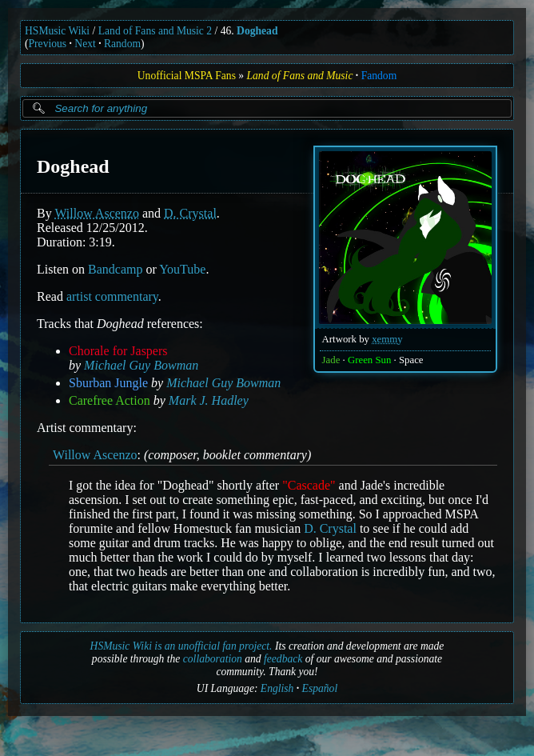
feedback (283, 659)
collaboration (213, 659)
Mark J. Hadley (209, 400)
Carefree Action (110, 400)
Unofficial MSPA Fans (187, 76)
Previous (48, 44)
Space (411, 360)
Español (320, 688)
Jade (331, 360)
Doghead (257, 31)
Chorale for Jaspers (118, 351)
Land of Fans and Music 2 (155, 31)
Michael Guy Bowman (141, 365)
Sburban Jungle (108, 383)
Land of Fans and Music (300, 76)
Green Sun (369, 360)
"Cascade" (309, 485)
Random (122, 44)
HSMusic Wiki (57, 31)
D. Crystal (190, 213)
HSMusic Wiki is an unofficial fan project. (181, 646)
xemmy (387, 339)
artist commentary (112, 296)
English (277, 688)
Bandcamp (115, 269)
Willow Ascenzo (97, 213)
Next (85, 44)
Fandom (379, 76)
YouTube (182, 269)
